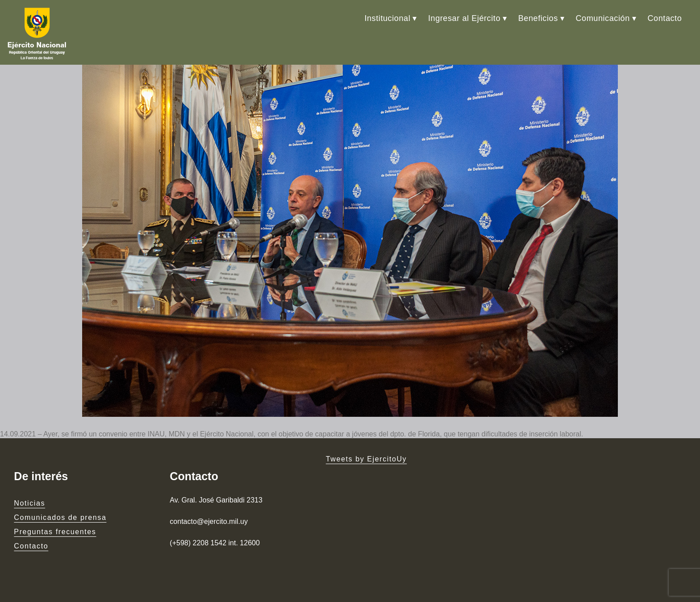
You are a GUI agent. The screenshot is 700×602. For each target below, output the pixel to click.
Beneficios (538, 18)
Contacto (665, 18)
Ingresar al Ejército (464, 18)
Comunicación (603, 18)
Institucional (387, 18)
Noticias (29, 503)
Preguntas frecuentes (55, 532)
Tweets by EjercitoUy (366, 459)
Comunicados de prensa (60, 517)
